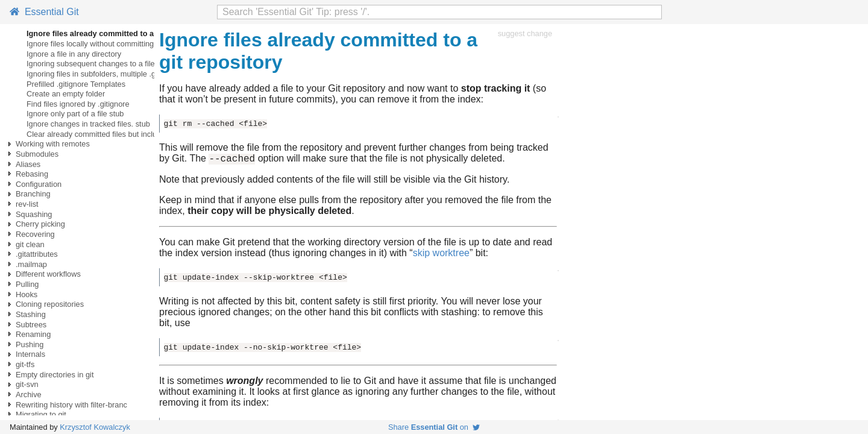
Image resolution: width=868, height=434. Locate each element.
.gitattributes (37, 254)
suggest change (525, 33)
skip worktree (441, 255)
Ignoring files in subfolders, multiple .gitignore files (112, 74)
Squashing (34, 214)
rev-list (27, 204)
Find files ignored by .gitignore (78, 104)
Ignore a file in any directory (74, 54)
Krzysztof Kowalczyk (95, 427)
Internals (30, 354)
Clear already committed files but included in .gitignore (119, 134)
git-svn (27, 384)
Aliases (28, 164)
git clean (30, 244)
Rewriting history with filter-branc (71, 405)
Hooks (27, 294)
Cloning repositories (50, 304)
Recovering (35, 234)
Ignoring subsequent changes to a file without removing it (124, 64)
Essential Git (44, 12)
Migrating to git (41, 414)
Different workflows (48, 274)
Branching (33, 194)
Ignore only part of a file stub (75, 114)
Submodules (37, 154)
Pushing (30, 344)
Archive (29, 395)
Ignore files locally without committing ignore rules (112, 44)
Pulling (27, 284)
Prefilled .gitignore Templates (76, 84)
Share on (434, 427)
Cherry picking (40, 224)
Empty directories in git (55, 375)
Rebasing (32, 174)
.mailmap (31, 264)
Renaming (33, 334)
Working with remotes (53, 144)
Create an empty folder (66, 94)
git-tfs (25, 364)
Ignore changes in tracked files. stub (88, 124)
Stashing (31, 314)
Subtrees (31, 325)
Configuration (39, 184)
